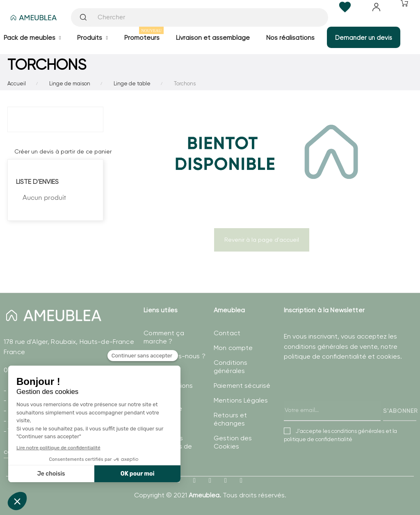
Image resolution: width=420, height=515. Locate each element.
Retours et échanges (230, 419)
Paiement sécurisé (242, 386)
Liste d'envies (37, 182)
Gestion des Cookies (233, 442)
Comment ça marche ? (164, 337)
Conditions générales (231, 367)
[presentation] (346, 399)
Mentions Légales (241, 400)
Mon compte (233, 348)
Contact (227, 333)
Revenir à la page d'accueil (262, 240)
